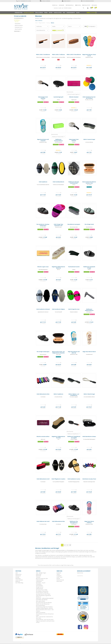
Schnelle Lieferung (45, 1)
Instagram (59, 576)
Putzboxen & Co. (19, 27)
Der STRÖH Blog (19, 583)
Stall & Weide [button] (39, 13)
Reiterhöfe (39, 576)
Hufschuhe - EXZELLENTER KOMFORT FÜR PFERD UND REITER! (45, 599)
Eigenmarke (61, 5)
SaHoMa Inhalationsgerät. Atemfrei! (44, 608)
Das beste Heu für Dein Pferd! (43, 594)
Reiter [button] (51, 13)
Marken (94, 5)
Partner (58, 579)
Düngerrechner (40, 587)
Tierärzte (38, 577)
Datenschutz (18, 574)
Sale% (78, 13)
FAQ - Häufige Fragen (41, 573)
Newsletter (18, 579)
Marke (58, 26)
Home (36, 23)
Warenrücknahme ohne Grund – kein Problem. (45, 610)
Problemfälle (70, 5)
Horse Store (59, 581)
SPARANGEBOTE (71, 13)
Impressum (18, 576)
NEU (64, 13)
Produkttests (86, 5)
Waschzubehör (18, 29)
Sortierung (42, 26)
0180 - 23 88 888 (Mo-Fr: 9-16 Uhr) (24, 1)
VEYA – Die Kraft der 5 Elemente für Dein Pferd (44, 617)
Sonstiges (17, 31)
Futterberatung (40, 580)
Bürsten (17, 22)
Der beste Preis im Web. (42, 590)
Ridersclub (55, 5)
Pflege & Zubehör (42, 23)
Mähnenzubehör (19, 25)
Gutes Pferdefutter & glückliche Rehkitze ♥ (43, 596)
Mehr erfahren (39, 21)
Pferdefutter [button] (19, 13)
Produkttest (39, 584)
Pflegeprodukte (19, 18)
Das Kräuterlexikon (41, 605)
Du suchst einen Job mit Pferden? (44, 603)
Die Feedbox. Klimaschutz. (42, 591)
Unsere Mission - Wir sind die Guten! (45, 620)
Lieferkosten (39, 581)
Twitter (58, 574)
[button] (87, 8)
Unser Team (59, 577)
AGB (16, 573)
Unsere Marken (19, 580)
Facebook (59, 573)
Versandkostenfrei (42, 30)
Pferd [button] (46, 13)
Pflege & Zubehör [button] (29, 13)
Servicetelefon (39, 586)
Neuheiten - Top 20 (41, 583)
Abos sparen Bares (40, 601)
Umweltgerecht (66, 1)
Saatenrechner (40, 588)
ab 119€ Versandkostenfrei (87, 1)
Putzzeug (48, 23)
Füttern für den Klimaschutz (43, 604)
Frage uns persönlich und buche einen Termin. (45, 622)
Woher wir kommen (41, 612)
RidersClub (39, 574)
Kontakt (17, 577)
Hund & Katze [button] (58, 13)
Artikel (78, 5)
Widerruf (18, 581)
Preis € (74, 26)
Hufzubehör (18, 24)
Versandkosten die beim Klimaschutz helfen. (45, 615)
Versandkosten (57, 565)
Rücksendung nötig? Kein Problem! (44, 607)
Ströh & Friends (60, 580)
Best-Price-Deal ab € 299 (42, 579)
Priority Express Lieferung (42, 593)
